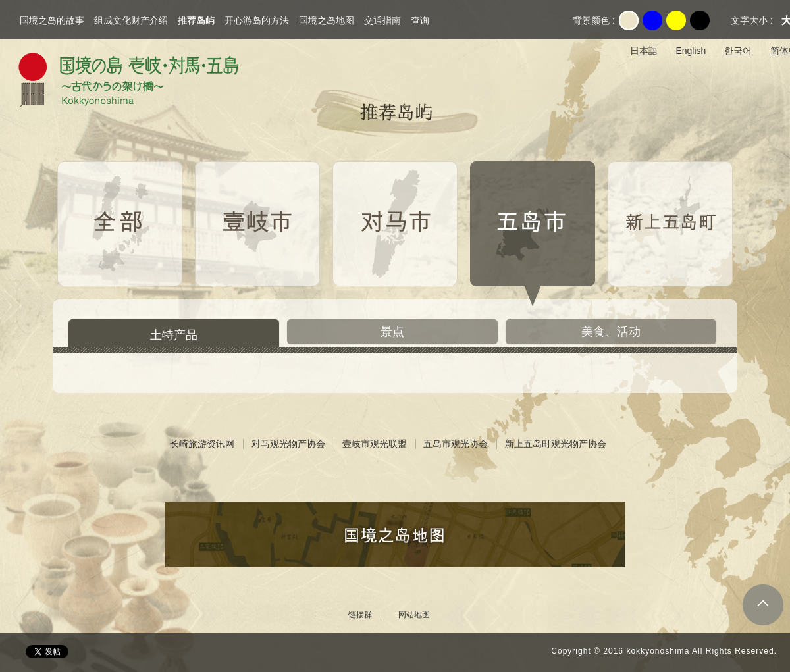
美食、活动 (611, 332)
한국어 (738, 51)
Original (629, 20)
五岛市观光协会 (456, 444)
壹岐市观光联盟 (375, 444)
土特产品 (174, 335)
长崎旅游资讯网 (202, 444)
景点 (392, 332)
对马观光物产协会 (288, 444)
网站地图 (414, 615)
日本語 (644, 51)
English (691, 51)
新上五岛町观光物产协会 (556, 444)
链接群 (360, 615)
